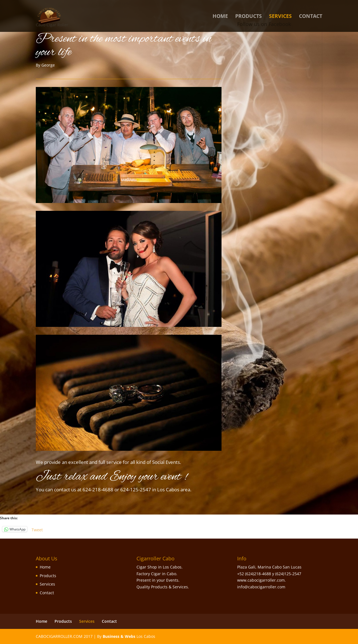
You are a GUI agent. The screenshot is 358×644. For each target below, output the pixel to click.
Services (280, 17)
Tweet (37, 529)
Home (220, 17)
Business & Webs (119, 636)
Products (249, 17)
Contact (311, 17)
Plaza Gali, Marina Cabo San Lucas (269, 567)
